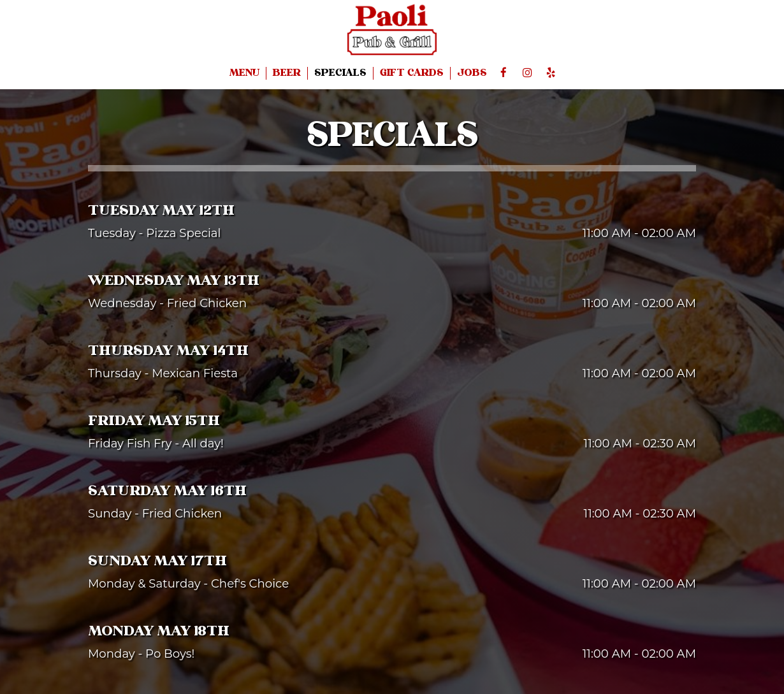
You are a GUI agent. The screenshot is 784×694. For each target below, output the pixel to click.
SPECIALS (340, 73)
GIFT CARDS (412, 73)
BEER (287, 73)
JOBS (472, 73)
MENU (244, 73)
